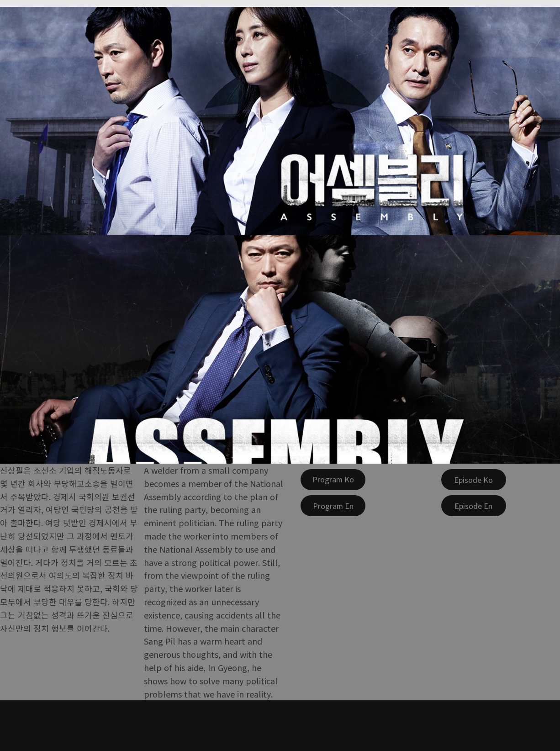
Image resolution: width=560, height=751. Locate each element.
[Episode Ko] (474, 480)
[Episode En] (474, 506)
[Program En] (333, 506)
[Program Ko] (333, 480)
